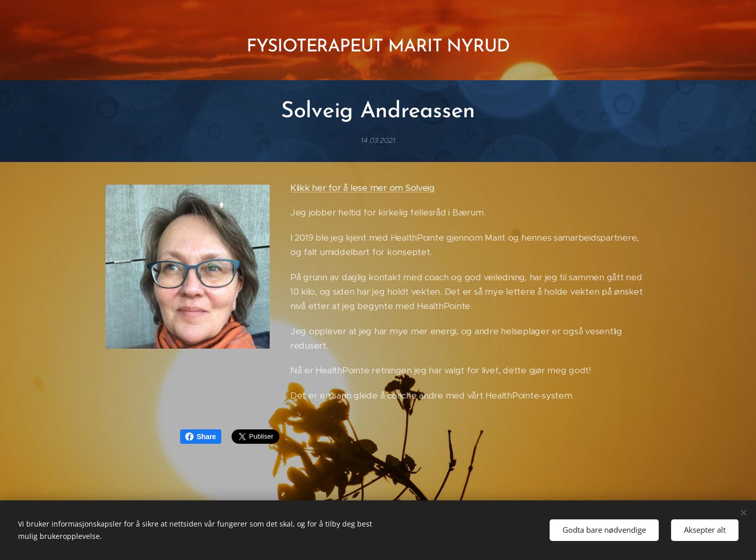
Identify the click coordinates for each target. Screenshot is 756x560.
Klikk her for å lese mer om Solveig (362, 188)
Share (201, 437)
